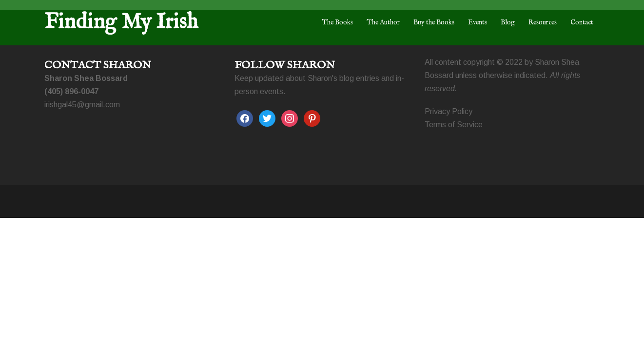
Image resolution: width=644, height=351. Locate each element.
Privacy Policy (449, 111)
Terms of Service (454, 125)
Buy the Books (434, 22)
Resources (543, 22)
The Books (337, 22)
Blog (508, 22)
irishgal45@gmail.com (82, 105)
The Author (383, 22)
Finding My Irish (121, 22)
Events (478, 22)
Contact (582, 22)
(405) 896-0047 (71, 91)
